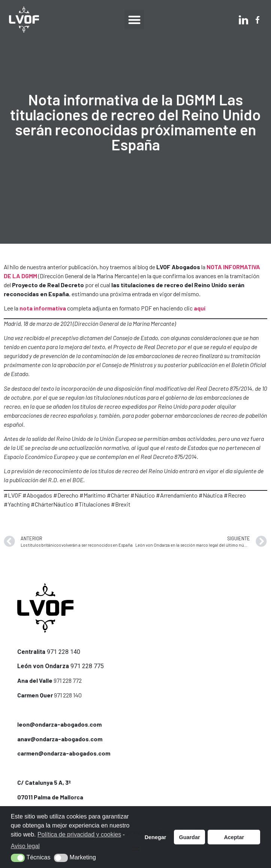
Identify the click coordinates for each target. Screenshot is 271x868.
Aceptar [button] (234, 837)
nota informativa (43, 308)
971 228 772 (68, 680)
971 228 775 (87, 666)
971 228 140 (64, 652)
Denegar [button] (156, 837)
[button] (134, 20)
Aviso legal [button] (25, 846)
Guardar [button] (190, 837)
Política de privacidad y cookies (79, 834)
